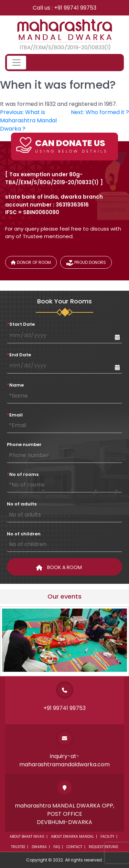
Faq (57, 847)
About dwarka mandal (72, 837)
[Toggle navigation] (17, 63)
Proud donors (86, 264)
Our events (64, 596)
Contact (74, 847)
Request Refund (103, 847)
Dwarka (39, 847)
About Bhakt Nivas (27, 837)
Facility (107, 837)
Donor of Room (31, 262)
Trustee (18, 847)
